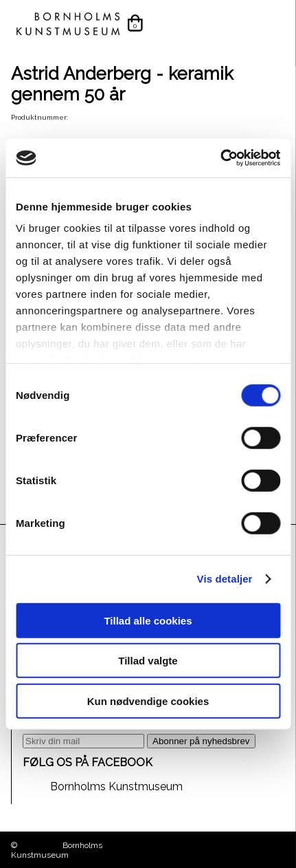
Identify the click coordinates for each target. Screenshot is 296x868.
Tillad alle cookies (148, 620)
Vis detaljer (225, 579)
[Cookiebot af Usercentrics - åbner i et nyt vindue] (220, 158)
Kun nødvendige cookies (148, 701)
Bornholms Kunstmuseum (116, 786)
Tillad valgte (148, 661)
